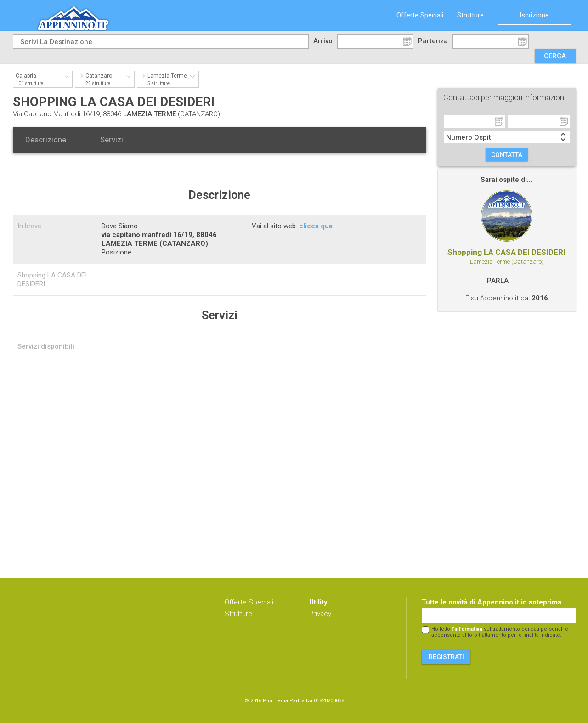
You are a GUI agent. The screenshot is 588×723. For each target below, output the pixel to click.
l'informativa (467, 629)
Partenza (433, 41)
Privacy (320, 614)
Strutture (470, 15)
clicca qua (316, 226)
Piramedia (275, 701)
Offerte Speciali (420, 15)
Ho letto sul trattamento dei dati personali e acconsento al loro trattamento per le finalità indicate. (500, 632)
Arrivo (323, 41)
